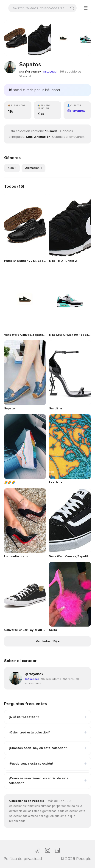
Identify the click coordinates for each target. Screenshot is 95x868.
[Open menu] (86, 8)
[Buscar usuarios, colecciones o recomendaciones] (42, 8)
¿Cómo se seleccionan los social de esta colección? (47, 781)
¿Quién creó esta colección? (47, 733)
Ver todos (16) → (48, 641)
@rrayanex (33, 72)
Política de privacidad (23, 859)
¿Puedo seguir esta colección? (47, 764)
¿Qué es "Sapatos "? (47, 717)
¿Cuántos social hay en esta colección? (47, 748)
